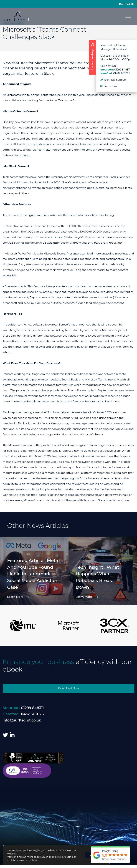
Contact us (109, 86)
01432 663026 (122, 73)
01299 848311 (122, 70)
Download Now (68, 688)
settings (34, 860)
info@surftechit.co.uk (22, 720)
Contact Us (127, 4)
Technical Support (113, 80)
